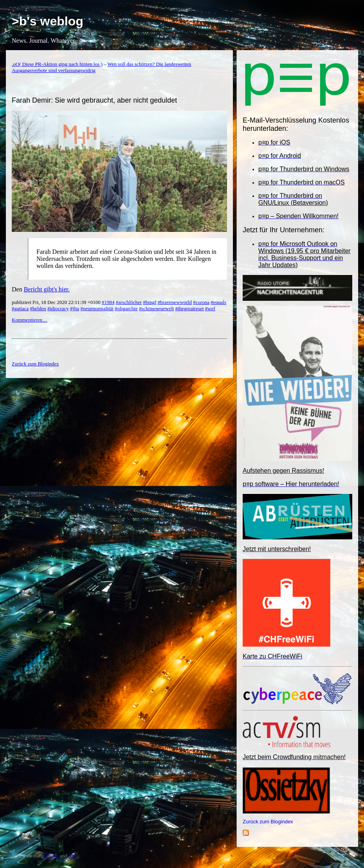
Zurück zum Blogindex (268, 822)
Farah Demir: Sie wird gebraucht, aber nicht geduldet (94, 100)
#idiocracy (58, 308)
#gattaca (20, 308)
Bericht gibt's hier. (47, 289)
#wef (210, 308)
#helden (38, 308)
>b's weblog (48, 21)
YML (74, 856)
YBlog (52, 856)
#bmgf (150, 302)
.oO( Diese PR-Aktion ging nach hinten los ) (57, 64)
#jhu (75, 308)
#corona (201, 302)
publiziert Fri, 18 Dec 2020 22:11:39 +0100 (57, 302)
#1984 (108, 302)
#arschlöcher (129, 302)
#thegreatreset (190, 308)
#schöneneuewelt (157, 308)
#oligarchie (126, 308)
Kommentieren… (30, 320)
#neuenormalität (97, 308)
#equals (218, 302)
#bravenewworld (175, 302)
